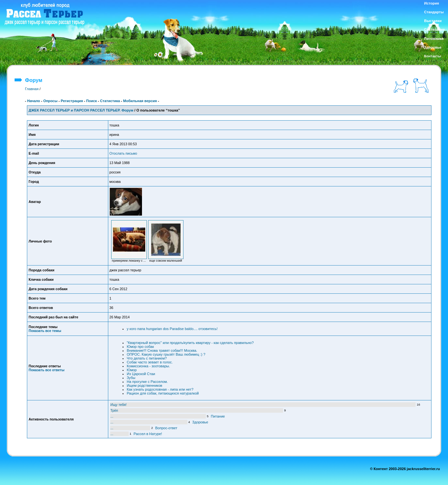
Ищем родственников (145, 385)
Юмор (132, 370)
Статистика (110, 101)
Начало (34, 101)
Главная (32, 89)
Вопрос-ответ (166, 428)
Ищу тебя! (119, 405)
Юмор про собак (140, 347)
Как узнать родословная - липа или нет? (160, 389)
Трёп (114, 410)
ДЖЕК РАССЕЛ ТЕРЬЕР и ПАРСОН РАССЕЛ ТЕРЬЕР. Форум (81, 110)
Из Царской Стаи (141, 374)
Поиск (92, 101)
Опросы (50, 101)
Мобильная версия (140, 101)
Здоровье (200, 422)
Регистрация (72, 101)
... (112, 416)
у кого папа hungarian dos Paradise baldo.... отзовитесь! (172, 329)
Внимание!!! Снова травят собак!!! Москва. (162, 350)
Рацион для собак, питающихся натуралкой (163, 393)
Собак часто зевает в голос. (150, 362)
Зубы (131, 378)
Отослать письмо (123, 153)
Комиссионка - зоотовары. (148, 366)
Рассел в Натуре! (148, 434)
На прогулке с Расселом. (147, 382)
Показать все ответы (46, 370)
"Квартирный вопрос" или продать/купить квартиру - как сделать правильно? (190, 343)
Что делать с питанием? (147, 358)
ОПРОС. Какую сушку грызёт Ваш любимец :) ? (166, 354)
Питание (218, 416)
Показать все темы (45, 331)
